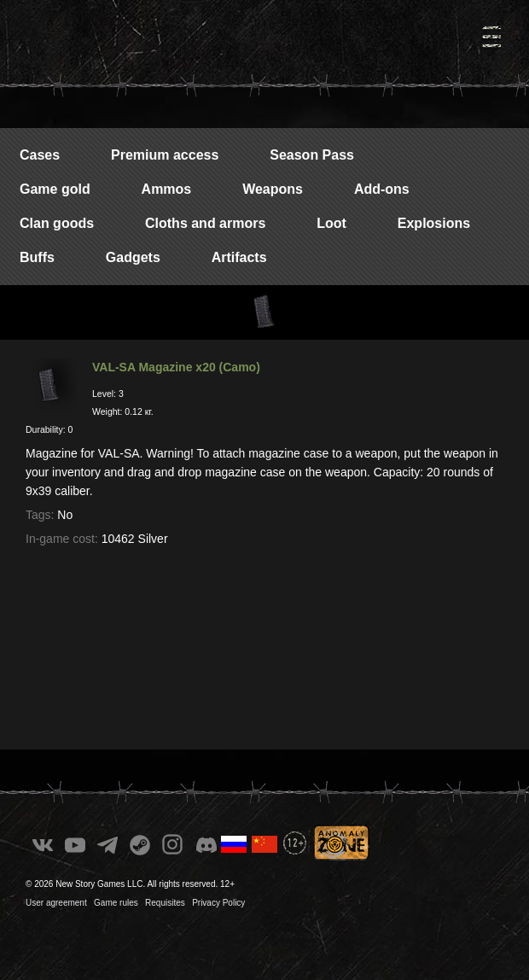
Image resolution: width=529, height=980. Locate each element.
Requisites (165, 903)
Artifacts (239, 257)
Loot (331, 223)
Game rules (116, 903)
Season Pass (312, 155)
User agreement (56, 903)
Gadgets (133, 257)
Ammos (167, 189)
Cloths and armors (205, 223)
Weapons (273, 189)
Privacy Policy (218, 903)
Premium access (165, 155)
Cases (40, 155)
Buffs (37, 257)
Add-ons (382, 189)
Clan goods (57, 223)
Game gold (55, 189)
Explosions (434, 223)
